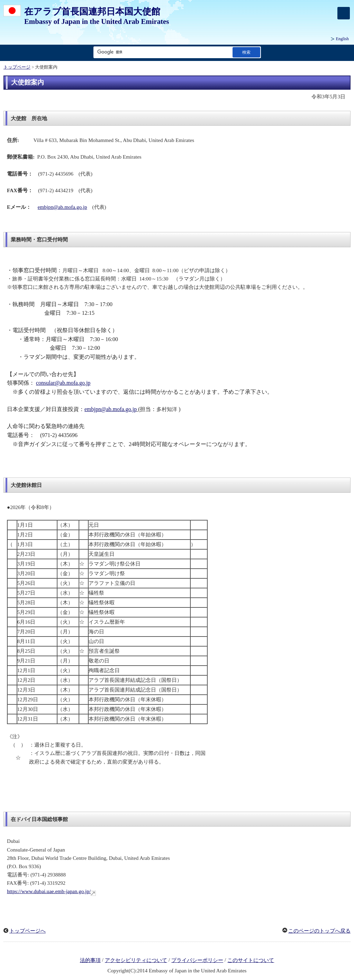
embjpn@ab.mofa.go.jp (62, 207)
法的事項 (90, 960)
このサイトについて (251, 960)
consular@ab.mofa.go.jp (63, 383)
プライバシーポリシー (197, 960)
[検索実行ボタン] (246, 52)
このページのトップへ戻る (319, 931)
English (342, 39)
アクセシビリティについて (136, 960)
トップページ (17, 67)
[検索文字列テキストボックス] (162, 52)
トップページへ (28, 931)
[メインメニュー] (344, 13)
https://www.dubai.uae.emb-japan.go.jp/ (51, 891)
